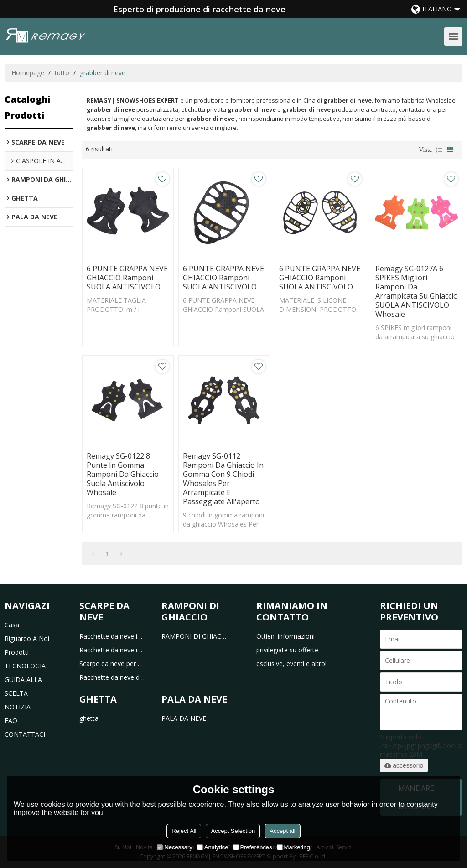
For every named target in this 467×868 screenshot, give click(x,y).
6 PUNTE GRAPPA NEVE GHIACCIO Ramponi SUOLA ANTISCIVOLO (127, 278)
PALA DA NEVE (184, 718)
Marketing (293, 847)
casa (12, 625)
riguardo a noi (27, 638)
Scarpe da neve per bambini (112, 664)
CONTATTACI (25, 734)
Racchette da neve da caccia (112, 677)
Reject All (184, 831)
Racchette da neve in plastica (112, 636)
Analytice (213, 847)
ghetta (89, 718)
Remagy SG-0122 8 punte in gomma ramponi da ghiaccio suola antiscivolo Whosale (123, 474)
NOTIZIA (18, 707)
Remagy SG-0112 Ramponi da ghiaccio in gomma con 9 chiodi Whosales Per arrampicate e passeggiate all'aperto (223, 479)
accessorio (404, 765)
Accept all (282, 831)
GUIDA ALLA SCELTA (23, 686)
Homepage (28, 73)
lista (439, 150)
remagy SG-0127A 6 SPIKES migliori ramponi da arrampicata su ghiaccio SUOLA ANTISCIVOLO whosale (417, 291)
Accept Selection (233, 831)
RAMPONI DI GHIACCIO (195, 636)
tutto (62, 73)
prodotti (17, 652)
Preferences (253, 847)
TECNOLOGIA (25, 666)
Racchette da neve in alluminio (112, 650)
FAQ (11, 721)
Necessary (174, 847)
